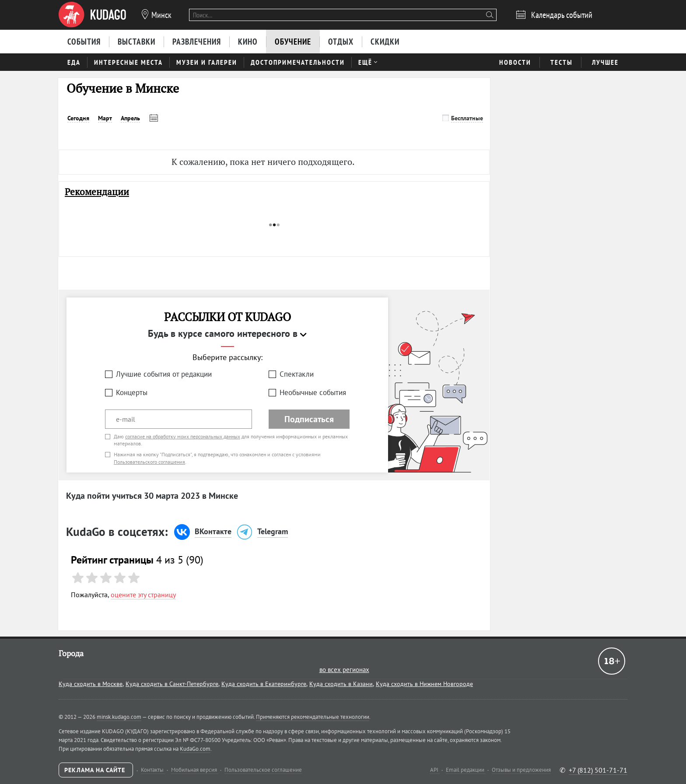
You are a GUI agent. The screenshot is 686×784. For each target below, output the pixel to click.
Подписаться (309, 419)
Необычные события (313, 392)
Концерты (132, 392)
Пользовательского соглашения (149, 462)
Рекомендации (97, 192)
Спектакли (297, 374)
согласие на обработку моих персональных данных (183, 436)
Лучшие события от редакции (164, 374)
